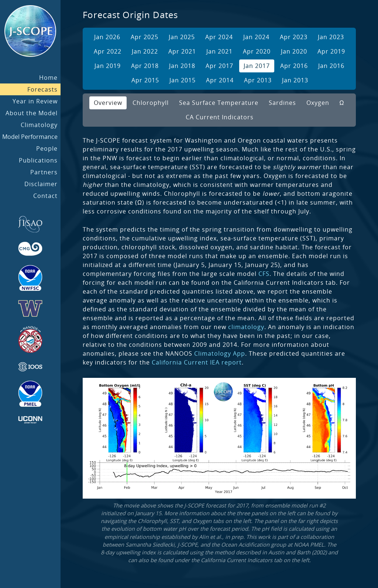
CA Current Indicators (220, 117)
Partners (44, 172)
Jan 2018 (182, 66)
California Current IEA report (197, 362)
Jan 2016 (331, 66)
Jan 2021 (219, 51)
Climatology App (220, 353)
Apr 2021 (182, 51)
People (47, 148)
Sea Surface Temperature (219, 103)
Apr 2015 (145, 80)
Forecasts (42, 89)
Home (48, 78)
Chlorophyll (151, 103)
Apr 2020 (257, 51)
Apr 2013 (258, 80)
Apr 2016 (294, 66)
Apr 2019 (331, 51)
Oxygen (318, 103)
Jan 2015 (183, 80)
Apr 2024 (219, 37)
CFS (264, 274)
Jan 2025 (182, 37)
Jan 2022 (145, 51)
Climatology (39, 125)
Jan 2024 (256, 37)
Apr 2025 (145, 37)
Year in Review (35, 101)
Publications (38, 160)
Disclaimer (41, 184)
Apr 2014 (220, 80)
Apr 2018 (145, 66)
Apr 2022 (108, 51)
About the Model (32, 113)
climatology (246, 327)
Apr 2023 (294, 37)
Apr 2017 (219, 66)
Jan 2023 (331, 37)
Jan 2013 (295, 80)
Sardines (282, 103)
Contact (45, 196)
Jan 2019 (108, 66)
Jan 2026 (107, 37)
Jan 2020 (294, 51)
